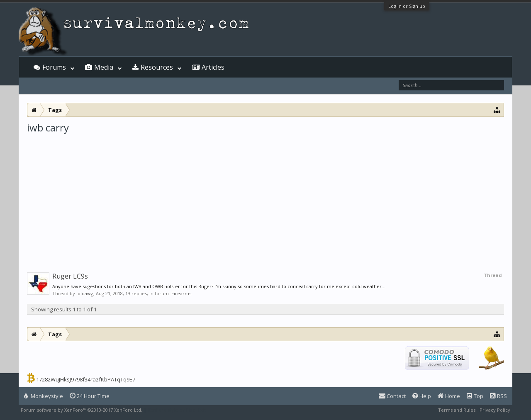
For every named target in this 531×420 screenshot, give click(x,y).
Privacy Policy (495, 410)
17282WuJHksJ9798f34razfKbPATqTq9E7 (86, 379)
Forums (54, 67)
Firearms (181, 293)
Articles (213, 67)
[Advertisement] (265, 197)
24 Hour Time (90, 396)
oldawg (85, 293)
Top (475, 396)
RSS (498, 396)
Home (449, 396)
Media (104, 67)
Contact (392, 396)
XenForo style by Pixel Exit (177, 410)
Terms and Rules (457, 410)
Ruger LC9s (70, 276)
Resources (157, 67)
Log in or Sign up (407, 6)
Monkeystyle (44, 396)
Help (422, 396)
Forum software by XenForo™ (82, 410)
